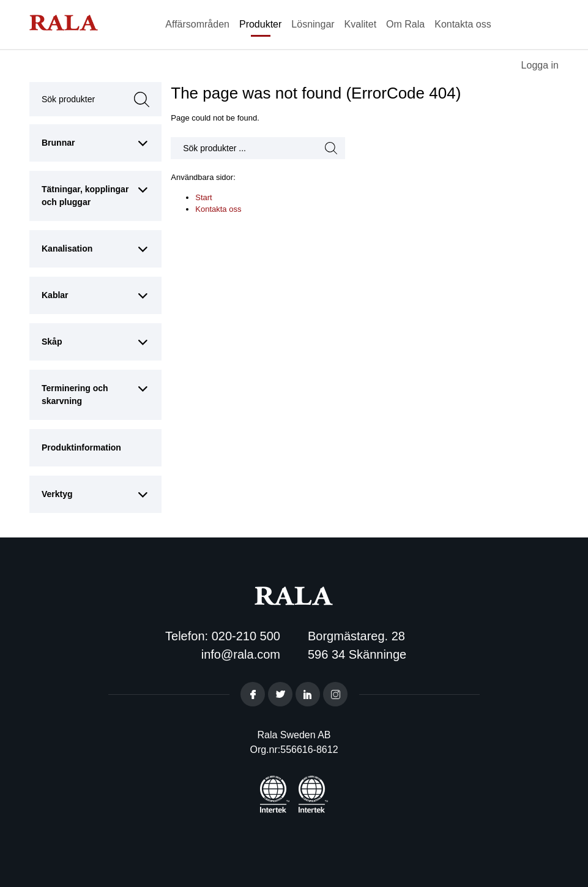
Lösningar (313, 24)
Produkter (260, 24)
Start (203, 197)
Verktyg (57, 494)
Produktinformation (81, 447)
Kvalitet (360, 24)
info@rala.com (241, 654)
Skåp (52, 342)
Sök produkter (78, 99)
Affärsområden (197, 24)
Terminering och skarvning (75, 395)
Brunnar (58, 143)
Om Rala (405, 24)
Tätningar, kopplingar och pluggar (85, 196)
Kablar (55, 295)
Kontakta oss (463, 24)
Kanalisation (67, 249)
